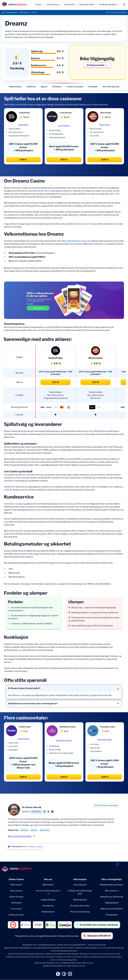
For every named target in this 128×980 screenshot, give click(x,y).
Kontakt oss (48, 906)
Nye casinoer (16, 891)
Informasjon (80, 879)
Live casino (16, 909)
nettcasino (80, 224)
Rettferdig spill (80, 900)
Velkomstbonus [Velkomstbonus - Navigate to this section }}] (15, 87)
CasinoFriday (23, 125)
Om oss (48, 879)
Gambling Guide (87, 4)
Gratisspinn (16, 903)
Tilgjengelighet (112, 903)
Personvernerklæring (80, 912)
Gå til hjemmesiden (97, 65)
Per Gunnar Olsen (30, 807)
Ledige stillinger (48, 900)
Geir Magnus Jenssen (35, 847)
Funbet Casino (23, 739)
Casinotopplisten (11, 12)
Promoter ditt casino (80, 906)
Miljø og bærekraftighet (112, 909)
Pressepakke (112, 915)
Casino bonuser (16, 897)
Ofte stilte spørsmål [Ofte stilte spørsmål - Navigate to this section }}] (111, 87)
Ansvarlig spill (80, 885)
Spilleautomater (16, 915)
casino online (49, 191)
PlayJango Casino (105, 739)
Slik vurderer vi (112, 891)
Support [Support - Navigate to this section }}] (44, 87)
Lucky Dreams (64, 125)
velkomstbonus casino (76, 241)
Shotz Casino (105, 125)
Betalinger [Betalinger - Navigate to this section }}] (57, 87)
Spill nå (23, 160)
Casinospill (69, 4)
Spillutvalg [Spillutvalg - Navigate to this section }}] (31, 87)
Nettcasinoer (24, 12)
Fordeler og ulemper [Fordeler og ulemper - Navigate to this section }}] (75, 87)
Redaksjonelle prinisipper (112, 885)
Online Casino (16, 879)
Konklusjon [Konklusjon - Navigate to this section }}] (93, 87)
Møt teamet (48, 885)
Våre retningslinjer (112, 879)
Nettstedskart (48, 912)
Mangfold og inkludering (112, 897)
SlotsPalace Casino (64, 740)
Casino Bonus (53, 4)
